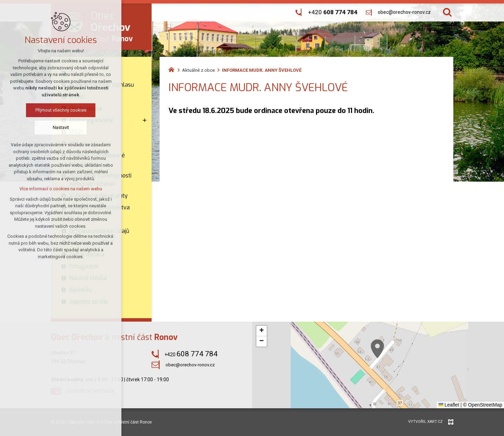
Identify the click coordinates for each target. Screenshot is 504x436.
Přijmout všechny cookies (61, 110)
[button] (377, 349)
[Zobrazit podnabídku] (145, 120)
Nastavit (61, 127)
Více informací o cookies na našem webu (61, 189)
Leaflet (449, 405)
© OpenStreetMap (483, 405)
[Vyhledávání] (447, 12)
